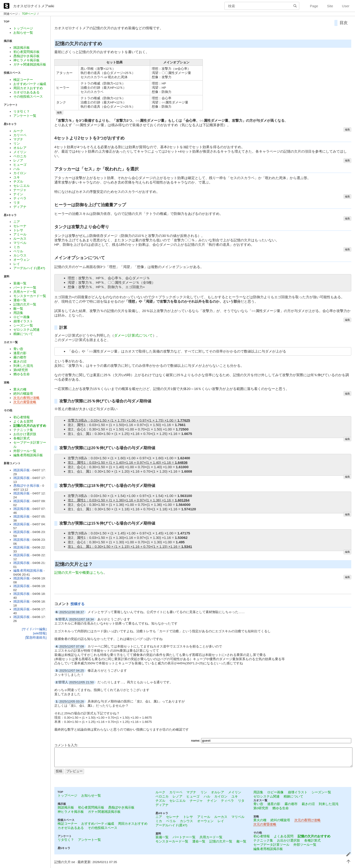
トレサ (18, 230)
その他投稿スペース (28, 97)
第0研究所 (21, 370)
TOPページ (29, 14)
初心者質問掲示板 (26, 52)
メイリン (20, 152)
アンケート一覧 (25, 116)
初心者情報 (22, 417)
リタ (17, 203)
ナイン (18, 194)
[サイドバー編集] (34, 629)
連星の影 (20, 353)
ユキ (17, 177)
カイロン (20, 173)
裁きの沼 (20, 362)
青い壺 (18, 349)
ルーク (18, 131)
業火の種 (20, 389)
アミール (20, 234)
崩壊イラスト (23, 321)
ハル (17, 169)
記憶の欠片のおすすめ (30, 426)
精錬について (23, 334)
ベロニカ (20, 156)
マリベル (20, 243)
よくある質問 (23, 421)
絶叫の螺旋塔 (23, 394)
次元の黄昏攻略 (25, 402)
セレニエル (22, 186)
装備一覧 (20, 283)
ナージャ (20, 190)
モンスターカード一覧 (30, 296)
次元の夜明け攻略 (26, 398)
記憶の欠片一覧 (25, 304)
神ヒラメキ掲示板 (26, 60)
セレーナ (20, 226)
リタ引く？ (22, 112)
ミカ (17, 247)
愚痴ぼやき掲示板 (26, 56)
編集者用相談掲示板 (28, 455)
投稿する (78, 604)
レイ (17, 264)
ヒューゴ (20, 165)
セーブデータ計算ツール (271, 845)
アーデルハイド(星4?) (29, 268)
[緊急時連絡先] (36, 638)
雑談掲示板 (22, 48)
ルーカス (20, 239)
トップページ (23, 28)
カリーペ (20, 135)
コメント (62, 604)
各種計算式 (22, 438)
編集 (59, 112)
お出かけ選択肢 (25, 434)
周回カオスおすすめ (28, 88)
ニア (17, 222)
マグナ (18, 139)
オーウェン (22, 260)
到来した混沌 (23, 366)
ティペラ (20, 198)
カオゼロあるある (26, 92)
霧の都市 (20, 357)
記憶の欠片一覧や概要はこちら (79, 572)
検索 (296, 6)
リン (17, 144)
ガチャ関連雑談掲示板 (30, 64)
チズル (18, 182)
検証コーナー (23, 80)
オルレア (20, 148)
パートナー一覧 (25, 288)
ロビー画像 (22, 317)
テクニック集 (23, 430)
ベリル (18, 251)
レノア (18, 160)
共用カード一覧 (25, 292)
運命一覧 (20, 300)
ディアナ (20, 207)
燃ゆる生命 (22, 374)
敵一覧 (18, 309)
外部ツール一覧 (25, 451)
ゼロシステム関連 (26, 330)
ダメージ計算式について (133, 335)
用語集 (18, 313)
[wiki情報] (40, 633)
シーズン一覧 (23, 325)
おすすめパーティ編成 (30, 84)
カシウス (20, 256)
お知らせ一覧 (23, 33)
